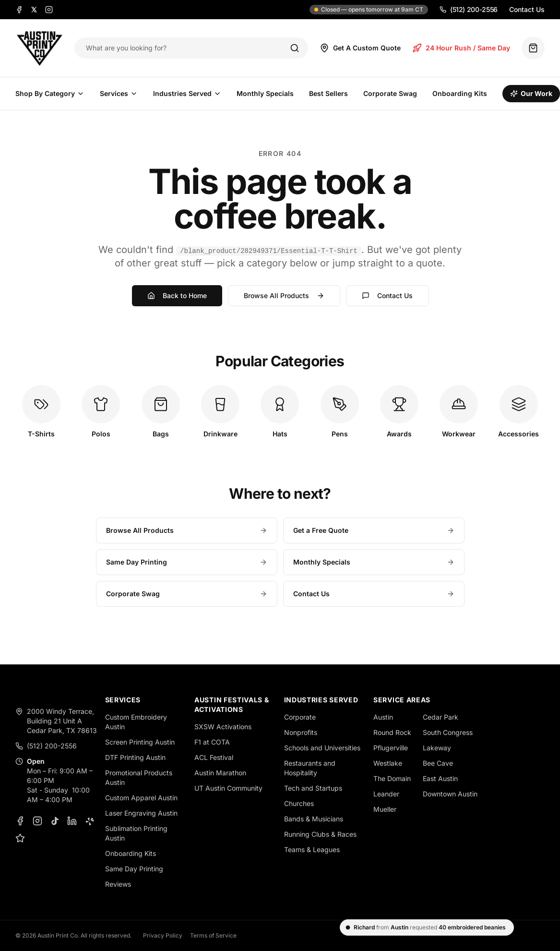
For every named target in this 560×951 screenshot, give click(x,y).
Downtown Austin (450, 794)
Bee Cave (438, 763)
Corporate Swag (390, 93)
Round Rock (392, 732)
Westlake (388, 763)
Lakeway (437, 748)
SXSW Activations (223, 727)
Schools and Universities (322, 748)
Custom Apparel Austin (141, 798)
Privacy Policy (163, 935)
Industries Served (187, 93)
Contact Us (527, 9)
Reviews (118, 884)
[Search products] (181, 48)
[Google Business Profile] (20, 838)
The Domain (392, 778)
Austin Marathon (220, 773)
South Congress (448, 732)
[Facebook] (19, 10)
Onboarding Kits (460, 93)
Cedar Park (441, 717)
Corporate (300, 717)
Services (119, 93)
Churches (299, 803)
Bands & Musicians (314, 819)
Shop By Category (50, 93)
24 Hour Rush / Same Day (461, 48)
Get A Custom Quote (360, 48)
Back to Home (177, 295)
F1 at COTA (212, 742)
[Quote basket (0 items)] (533, 48)
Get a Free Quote (374, 530)
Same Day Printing (187, 562)
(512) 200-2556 (469, 9)
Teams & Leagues (312, 849)
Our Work (531, 93)
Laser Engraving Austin (141, 813)
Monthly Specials (265, 93)
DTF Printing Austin (135, 757)
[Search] (295, 48)
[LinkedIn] (72, 821)
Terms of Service (213, 935)
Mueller (385, 809)
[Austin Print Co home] (39, 48)
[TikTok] (55, 821)
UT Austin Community (228, 788)
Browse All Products (284, 295)
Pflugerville (391, 748)
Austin (383, 717)
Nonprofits (301, 732)
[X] (34, 10)
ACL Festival (214, 757)
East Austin (440, 778)
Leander (386, 794)
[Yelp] (89, 821)
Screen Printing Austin (140, 742)
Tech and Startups (313, 788)
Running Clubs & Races (320, 834)
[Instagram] (49, 10)
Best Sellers (328, 93)
